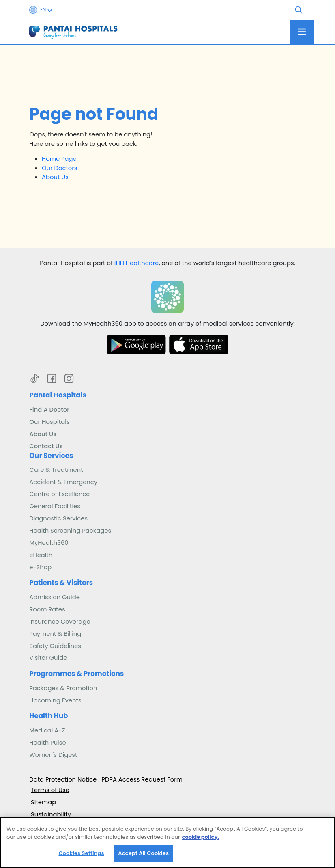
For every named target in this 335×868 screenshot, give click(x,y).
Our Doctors (60, 168)
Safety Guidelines (55, 646)
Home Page (59, 159)
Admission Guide (55, 597)
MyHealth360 (49, 543)
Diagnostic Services (58, 518)
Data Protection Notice (64, 779)
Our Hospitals (49, 422)
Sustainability (51, 814)
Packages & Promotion (63, 688)
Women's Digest (53, 755)
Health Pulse (47, 742)
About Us (55, 177)
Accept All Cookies (143, 857)
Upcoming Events (55, 700)
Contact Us (46, 446)
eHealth (41, 555)
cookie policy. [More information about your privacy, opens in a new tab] (201, 841)
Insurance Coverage (60, 621)
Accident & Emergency (63, 482)
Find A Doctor (49, 409)
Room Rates (47, 609)
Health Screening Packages (70, 530)
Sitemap (43, 802)
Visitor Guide (48, 657)
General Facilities (55, 506)
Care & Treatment (56, 470)
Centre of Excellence (59, 494)
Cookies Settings (81, 857)
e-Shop (40, 567)
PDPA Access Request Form (142, 779)
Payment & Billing (55, 634)
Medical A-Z (47, 730)
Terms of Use (50, 790)
